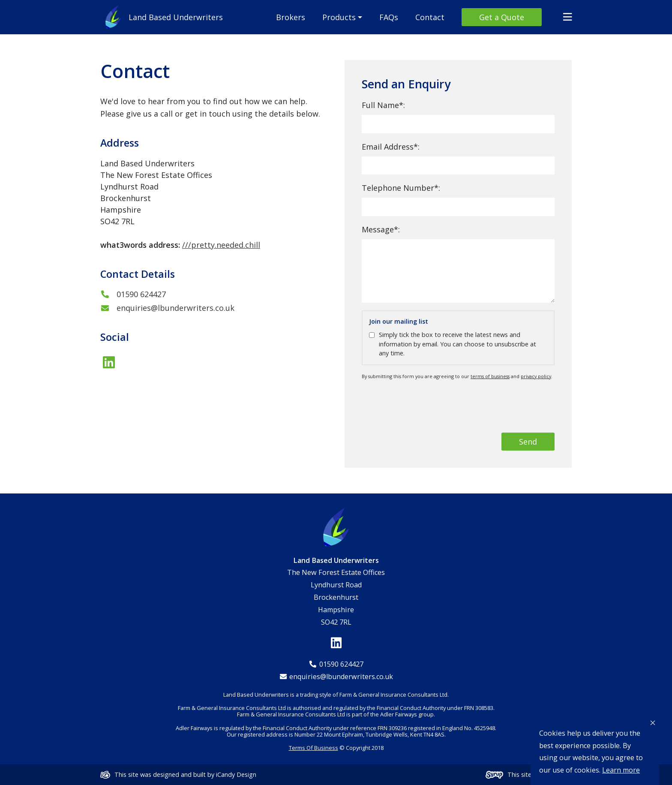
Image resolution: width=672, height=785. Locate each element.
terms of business (490, 376)
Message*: (381, 229)
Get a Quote (502, 17)
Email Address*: (391, 147)
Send (528, 442)
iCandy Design (236, 774)
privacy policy (536, 376)
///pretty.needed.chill (221, 245)
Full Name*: (383, 105)
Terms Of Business (313, 748)
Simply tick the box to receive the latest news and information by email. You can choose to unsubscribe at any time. (457, 344)
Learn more (621, 770)
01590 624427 (133, 294)
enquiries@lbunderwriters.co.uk (167, 308)
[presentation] (489, 406)
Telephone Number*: (401, 188)
